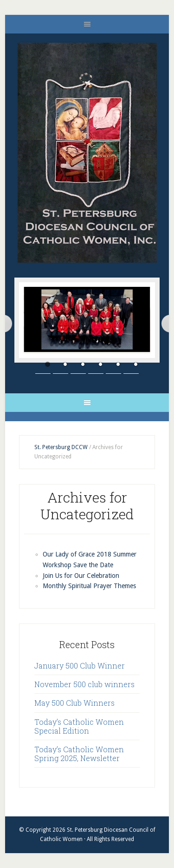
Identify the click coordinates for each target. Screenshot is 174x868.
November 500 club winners (84, 684)
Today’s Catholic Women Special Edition (79, 726)
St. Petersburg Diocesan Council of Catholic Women (87, 153)
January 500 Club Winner (80, 666)
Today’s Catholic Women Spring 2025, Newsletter (79, 754)
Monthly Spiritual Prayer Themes (89, 586)
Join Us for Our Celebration (81, 576)
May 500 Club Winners (74, 703)
